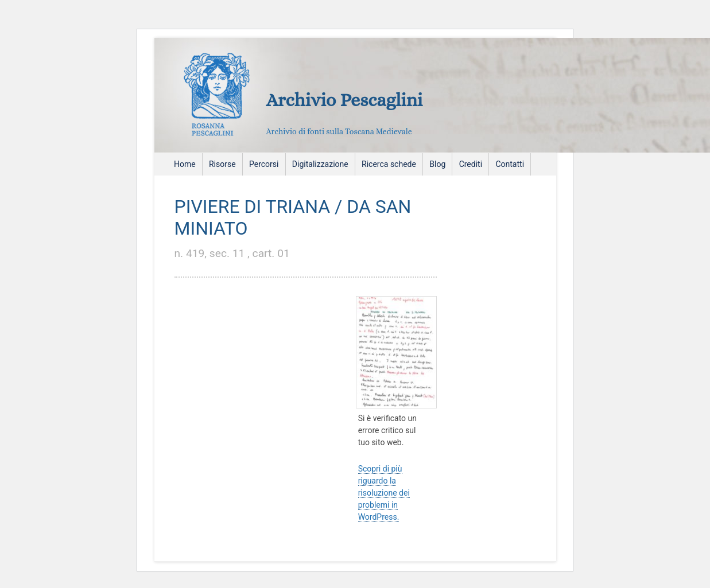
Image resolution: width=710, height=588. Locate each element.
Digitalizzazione (320, 164)
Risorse (222, 164)
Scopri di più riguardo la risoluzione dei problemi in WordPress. (384, 493)
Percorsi (264, 164)
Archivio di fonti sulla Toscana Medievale (339, 131)
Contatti (510, 164)
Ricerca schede (389, 164)
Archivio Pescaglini (345, 100)
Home (185, 164)
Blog (437, 164)
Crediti (471, 164)
